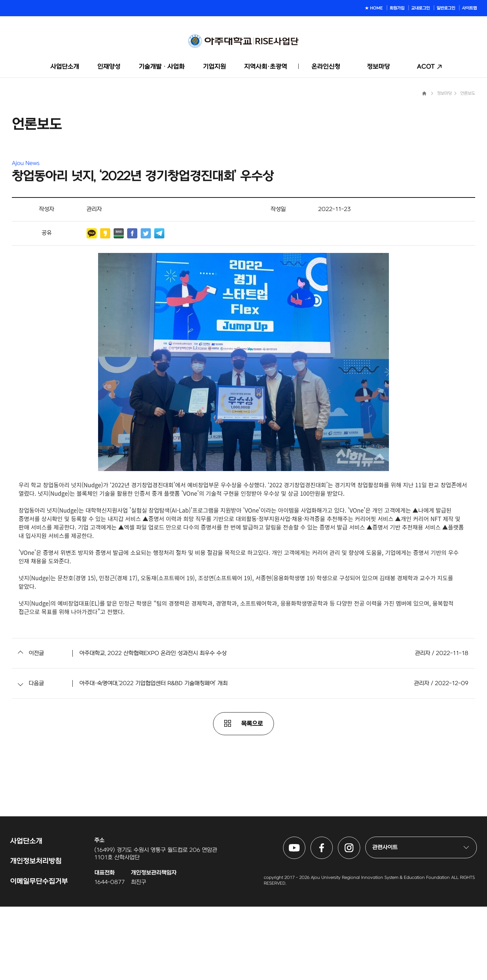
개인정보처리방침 (36, 935)
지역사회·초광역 (266, 67)
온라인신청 (326, 67)
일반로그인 (446, 8)
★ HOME (374, 8)
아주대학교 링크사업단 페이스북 (333, 914)
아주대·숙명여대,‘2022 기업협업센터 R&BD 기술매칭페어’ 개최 (154, 757)
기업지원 (214, 67)
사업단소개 (65, 67)
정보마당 (378, 67)
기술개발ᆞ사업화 (162, 67)
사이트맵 (469, 8)
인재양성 (109, 67)
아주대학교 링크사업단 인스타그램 (360, 914)
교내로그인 (421, 8)
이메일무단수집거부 (39, 955)
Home (424, 167)
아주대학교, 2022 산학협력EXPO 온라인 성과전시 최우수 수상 (153, 727)
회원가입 (397, 8)
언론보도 (468, 167)
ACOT (426, 67)
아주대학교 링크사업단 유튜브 (305, 914)
